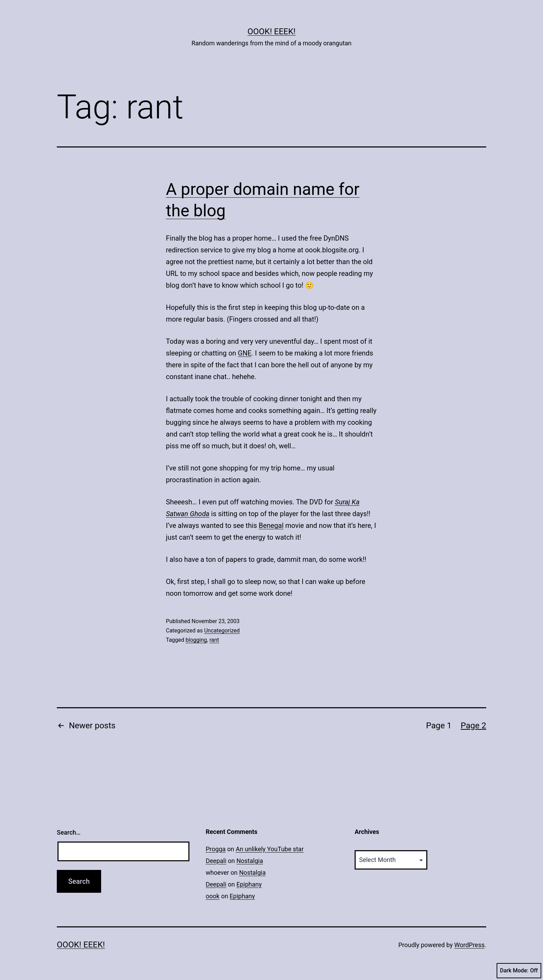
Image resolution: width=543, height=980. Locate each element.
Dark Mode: (519, 971)
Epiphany (249, 884)
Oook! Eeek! (272, 32)
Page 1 (439, 726)
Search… (69, 832)
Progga (216, 849)
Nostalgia (250, 861)
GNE (245, 353)
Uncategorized (222, 631)
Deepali (216, 861)
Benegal (271, 525)
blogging (196, 640)
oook (213, 896)
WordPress (469, 945)
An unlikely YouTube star (270, 849)
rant (214, 640)
